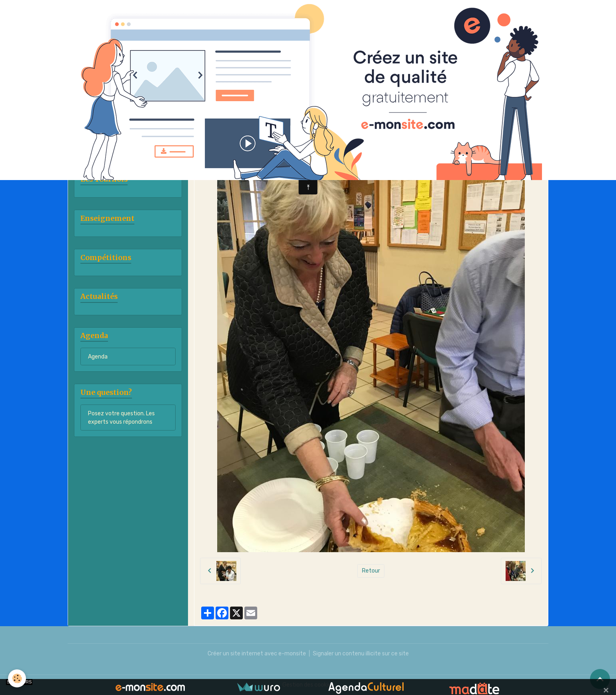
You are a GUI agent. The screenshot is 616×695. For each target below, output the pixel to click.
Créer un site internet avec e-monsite (257, 654)
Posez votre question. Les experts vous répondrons (121, 418)
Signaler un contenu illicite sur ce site (361, 654)
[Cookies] (17, 678)
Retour (371, 571)
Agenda (98, 357)
